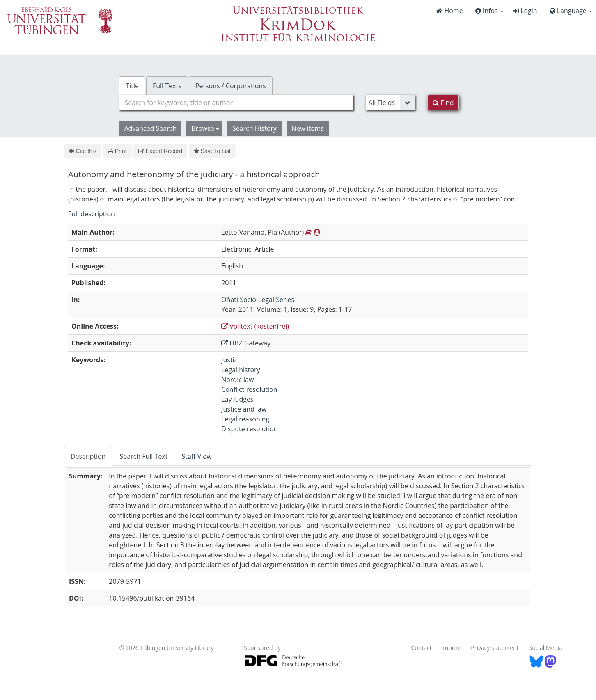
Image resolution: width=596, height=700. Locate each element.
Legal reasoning (245, 419)
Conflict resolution (249, 389)
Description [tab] (88, 456)
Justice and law (244, 409)
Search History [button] (254, 128)
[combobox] (236, 103)
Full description (92, 214)
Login (525, 11)
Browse (205, 128)
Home (449, 11)
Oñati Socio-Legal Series (258, 300)
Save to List (212, 151)
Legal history (241, 370)
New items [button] (308, 128)
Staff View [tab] (196, 456)
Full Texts (167, 86)
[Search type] (390, 103)
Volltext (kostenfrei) (255, 326)
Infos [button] (489, 11)
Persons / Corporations (231, 86)
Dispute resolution (250, 429)
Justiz (229, 360)
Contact (421, 648)
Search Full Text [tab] (143, 456)
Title (132, 86)
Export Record (160, 151)
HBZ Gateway (246, 343)
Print (117, 151)
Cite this (83, 151)
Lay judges (237, 399)
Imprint (451, 648)
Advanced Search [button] (150, 128)
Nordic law (237, 380)
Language (571, 11)
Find (443, 103)
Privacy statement (495, 648)
